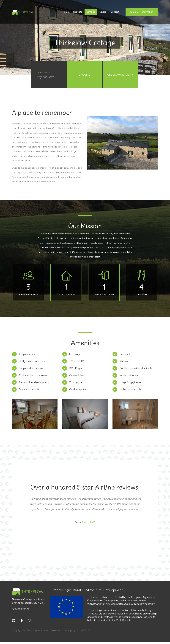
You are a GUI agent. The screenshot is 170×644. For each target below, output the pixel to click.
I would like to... (44, 73)
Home (66, 12)
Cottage (91, 12)
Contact (115, 12)
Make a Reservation (142, 12)
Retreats (78, 12)
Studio (103, 12)
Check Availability (120, 75)
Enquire (84, 75)
